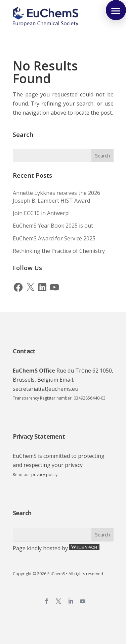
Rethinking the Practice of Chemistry (59, 251)
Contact (24, 351)
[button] (116, 10)
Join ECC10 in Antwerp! (41, 213)
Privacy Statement (39, 436)
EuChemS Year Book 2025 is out (53, 226)
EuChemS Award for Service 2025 (54, 238)
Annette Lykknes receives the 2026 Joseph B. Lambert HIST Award (56, 197)
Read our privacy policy (35, 475)
